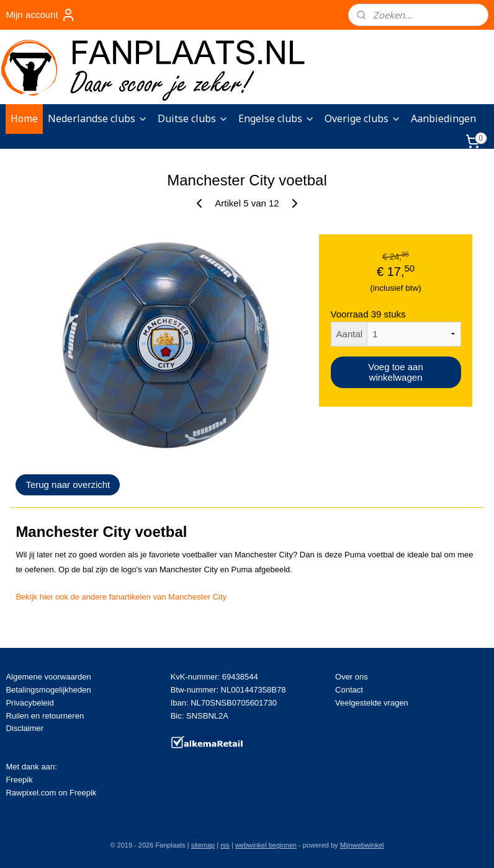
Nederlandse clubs (98, 118)
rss (225, 845)
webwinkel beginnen (266, 845)
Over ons (352, 677)
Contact (349, 690)
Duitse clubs (193, 118)
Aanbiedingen (443, 118)
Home (24, 118)
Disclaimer (25, 728)
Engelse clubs (276, 118)
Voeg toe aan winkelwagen (395, 372)
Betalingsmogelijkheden (48, 690)
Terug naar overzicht (68, 485)
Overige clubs (363, 118)
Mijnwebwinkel (362, 845)
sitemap (203, 845)
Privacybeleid (29, 703)
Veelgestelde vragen (372, 703)
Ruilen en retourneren (45, 716)
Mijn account (40, 15)
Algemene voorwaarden (48, 677)
